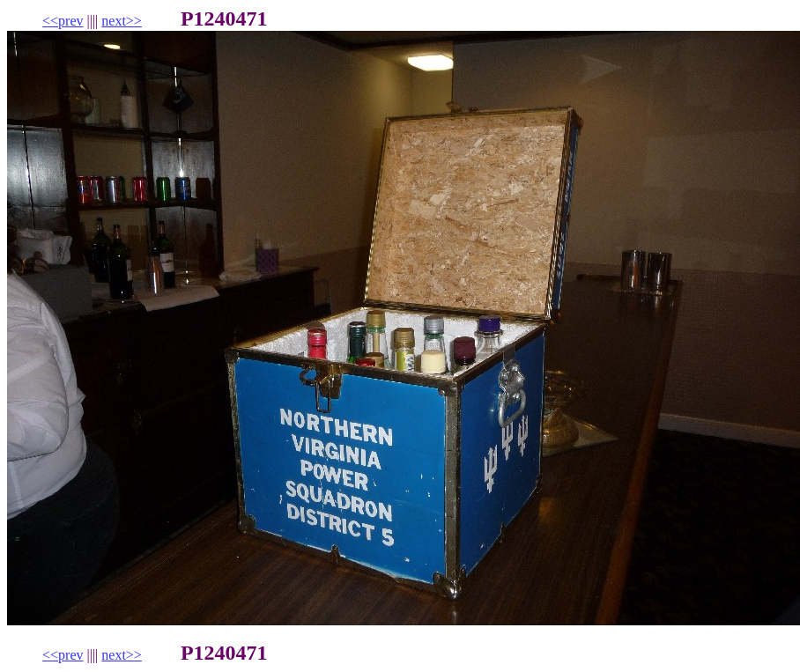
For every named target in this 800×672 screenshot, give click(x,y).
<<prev (63, 21)
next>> (122, 21)
